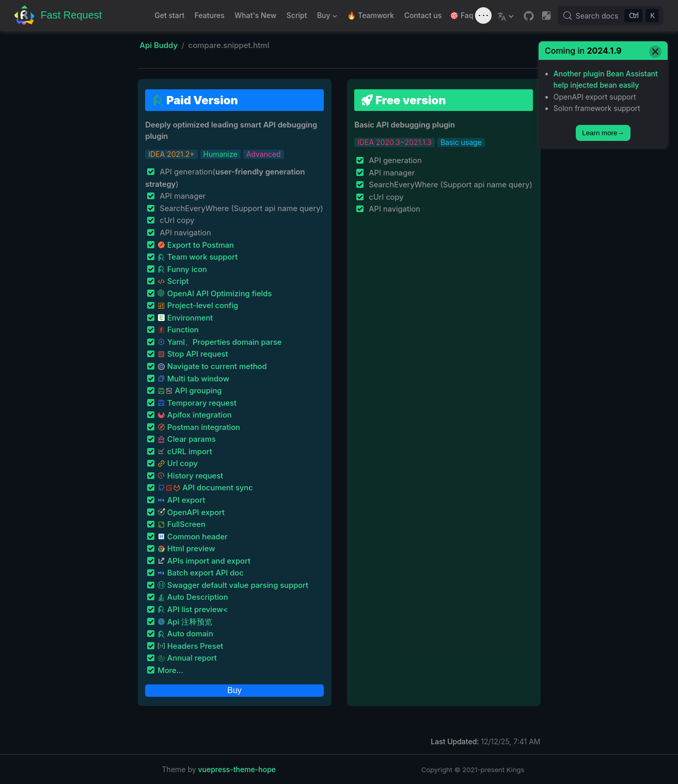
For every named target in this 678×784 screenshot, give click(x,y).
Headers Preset (190, 646)
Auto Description (193, 597)
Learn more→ (603, 133)
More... (170, 670)
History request (190, 476)
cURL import (185, 452)
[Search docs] (611, 15)
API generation (394, 161)
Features (210, 15)
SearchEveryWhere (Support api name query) (240, 209)
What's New (255, 15)
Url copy (178, 463)
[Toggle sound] (483, 15)
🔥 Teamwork (370, 15)
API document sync (205, 488)
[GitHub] (529, 16)
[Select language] (507, 15)
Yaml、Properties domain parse (219, 342)
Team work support (198, 257)
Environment (185, 318)
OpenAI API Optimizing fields (215, 294)
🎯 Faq (461, 15)
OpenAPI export (191, 513)
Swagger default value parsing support (233, 585)
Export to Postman (196, 245)
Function (178, 330)
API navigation (184, 233)
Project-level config (198, 306)
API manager (182, 196)
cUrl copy (176, 220)
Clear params (187, 439)
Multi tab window (193, 379)
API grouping (190, 391)
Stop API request (193, 354)
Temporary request (197, 403)
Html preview (186, 549)
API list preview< (193, 610)
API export (181, 500)
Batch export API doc (201, 573)
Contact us (423, 15)
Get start (169, 15)
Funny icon (182, 269)
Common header (193, 537)
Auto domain (185, 634)
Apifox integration (194, 415)
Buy (326, 17)
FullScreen (182, 524)
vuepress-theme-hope (237, 769)
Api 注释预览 (185, 622)
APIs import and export (204, 561)
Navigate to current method (212, 366)
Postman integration (199, 427)
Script (297, 15)
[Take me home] (58, 16)
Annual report (187, 658)
